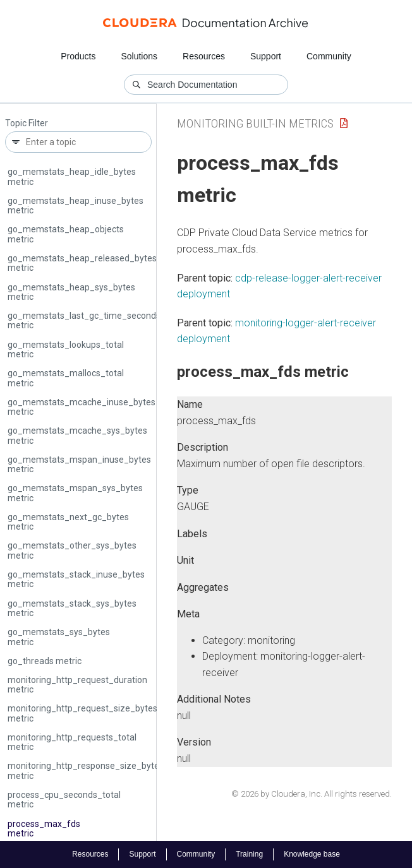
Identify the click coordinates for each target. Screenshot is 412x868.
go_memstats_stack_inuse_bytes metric (76, 579)
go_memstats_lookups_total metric (66, 349)
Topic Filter (27, 123)
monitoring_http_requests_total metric (72, 742)
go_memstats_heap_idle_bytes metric (72, 176)
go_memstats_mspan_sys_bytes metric (75, 493)
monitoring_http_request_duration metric (77, 685)
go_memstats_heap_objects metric (66, 234)
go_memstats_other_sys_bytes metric (72, 550)
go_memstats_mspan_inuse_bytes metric (79, 464)
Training (249, 854)
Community (329, 56)
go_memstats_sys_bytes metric (59, 637)
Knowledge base (312, 854)
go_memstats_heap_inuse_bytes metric (76, 205)
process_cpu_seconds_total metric (64, 800)
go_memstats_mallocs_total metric (66, 378)
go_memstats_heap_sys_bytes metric (71, 292)
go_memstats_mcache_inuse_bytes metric (82, 407)
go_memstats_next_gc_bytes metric (68, 522)
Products (78, 56)
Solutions (139, 56)
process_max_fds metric (44, 829)
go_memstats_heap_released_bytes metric (82, 263)
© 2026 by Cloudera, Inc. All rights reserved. (312, 794)
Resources (204, 56)
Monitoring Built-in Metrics (255, 123)
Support (266, 56)
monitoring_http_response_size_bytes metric (86, 770)
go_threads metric (45, 661)
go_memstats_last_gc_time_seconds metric (84, 320)
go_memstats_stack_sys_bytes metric (72, 608)
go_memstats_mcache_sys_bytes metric (77, 435)
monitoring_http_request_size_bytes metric (82, 713)
